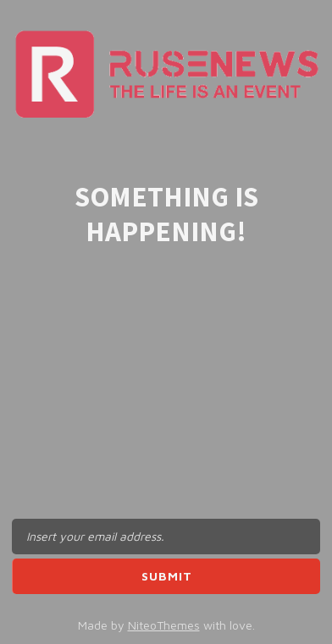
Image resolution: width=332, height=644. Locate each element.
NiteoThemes (164, 625)
